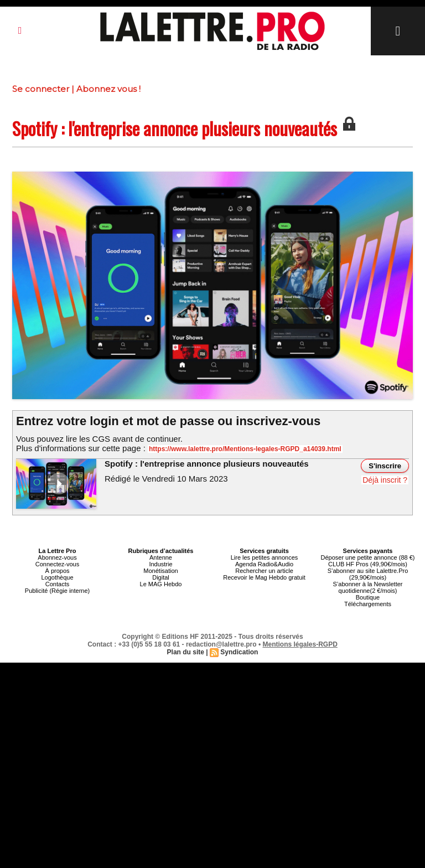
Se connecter (41, 89)
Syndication (239, 652)
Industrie (160, 564)
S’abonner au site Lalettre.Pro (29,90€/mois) (368, 574)
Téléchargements (368, 604)
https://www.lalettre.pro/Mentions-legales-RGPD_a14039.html (245, 449)
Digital (161, 577)
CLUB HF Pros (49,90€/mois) (368, 564)
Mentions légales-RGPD (300, 644)
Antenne (161, 557)
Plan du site (186, 652)
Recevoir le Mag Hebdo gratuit (264, 577)
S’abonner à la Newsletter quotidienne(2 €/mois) (368, 587)
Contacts (57, 584)
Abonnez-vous (57, 557)
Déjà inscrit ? (385, 480)
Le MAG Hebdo (161, 584)
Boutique (368, 597)
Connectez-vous (58, 564)
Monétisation (160, 571)
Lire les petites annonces (265, 557)
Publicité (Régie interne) (57, 591)
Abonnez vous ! (108, 89)
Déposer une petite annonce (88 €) (367, 557)
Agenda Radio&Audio (264, 564)
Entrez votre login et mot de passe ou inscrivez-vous (168, 421)
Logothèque (57, 577)
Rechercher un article (264, 571)
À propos (57, 571)
